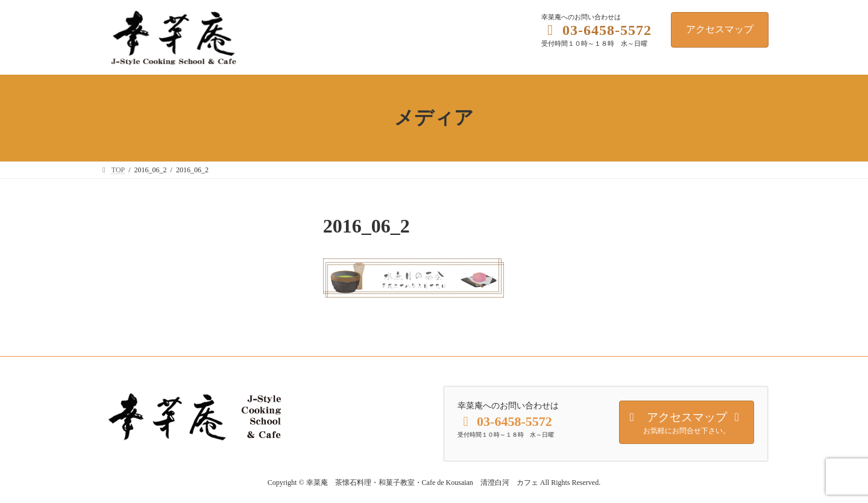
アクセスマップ (720, 29)
